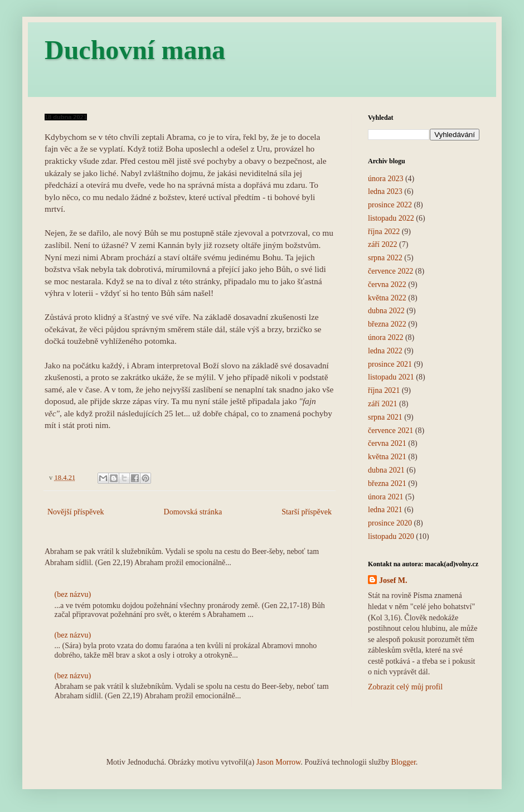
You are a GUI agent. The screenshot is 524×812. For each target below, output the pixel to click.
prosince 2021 (390, 364)
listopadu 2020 (391, 536)
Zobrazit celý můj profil (405, 687)
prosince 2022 (390, 205)
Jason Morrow (279, 762)
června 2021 (387, 443)
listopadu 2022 (391, 218)
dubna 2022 (386, 311)
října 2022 (384, 232)
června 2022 (387, 285)
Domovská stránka (193, 512)
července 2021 (390, 431)
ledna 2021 (385, 510)
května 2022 (387, 298)
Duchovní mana (135, 50)
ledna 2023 (385, 191)
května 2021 (387, 457)
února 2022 (385, 337)
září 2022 (382, 244)
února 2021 (385, 497)
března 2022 (387, 324)
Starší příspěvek (307, 512)
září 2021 (382, 404)
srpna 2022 (385, 258)
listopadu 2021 (391, 377)
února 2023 (385, 179)
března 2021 (387, 483)
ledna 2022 (385, 351)
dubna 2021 (386, 470)
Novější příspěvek (76, 512)
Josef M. (393, 580)
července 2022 (390, 271)
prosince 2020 (390, 523)
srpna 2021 (385, 417)
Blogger (403, 762)
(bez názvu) (73, 594)
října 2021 (384, 390)
